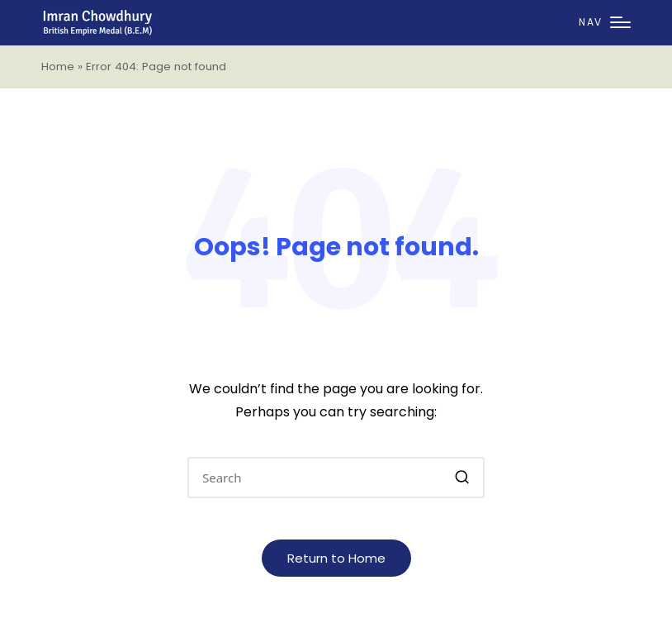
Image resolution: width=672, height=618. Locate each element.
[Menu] (605, 23)
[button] (462, 478)
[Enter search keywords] (336, 478)
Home (58, 67)
